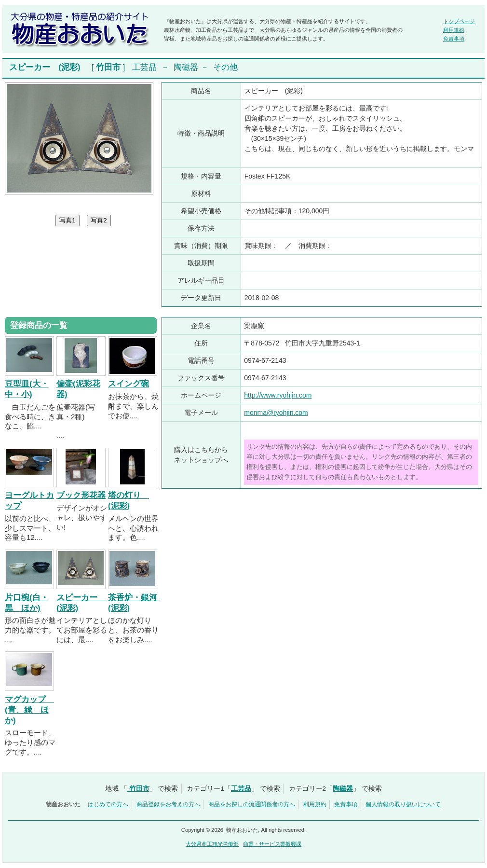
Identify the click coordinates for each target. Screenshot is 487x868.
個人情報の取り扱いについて (403, 804)
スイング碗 (129, 384)
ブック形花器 (81, 495)
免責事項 (454, 39)
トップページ (459, 21)
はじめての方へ (108, 804)
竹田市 (108, 67)
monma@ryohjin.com (276, 413)
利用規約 (454, 30)
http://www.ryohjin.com (278, 395)
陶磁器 (186, 67)
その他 (225, 67)
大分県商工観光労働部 (212, 844)
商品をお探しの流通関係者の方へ (252, 804)
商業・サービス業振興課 (272, 844)
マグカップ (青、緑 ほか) (29, 710)
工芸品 (144, 67)
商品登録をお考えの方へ (168, 804)
